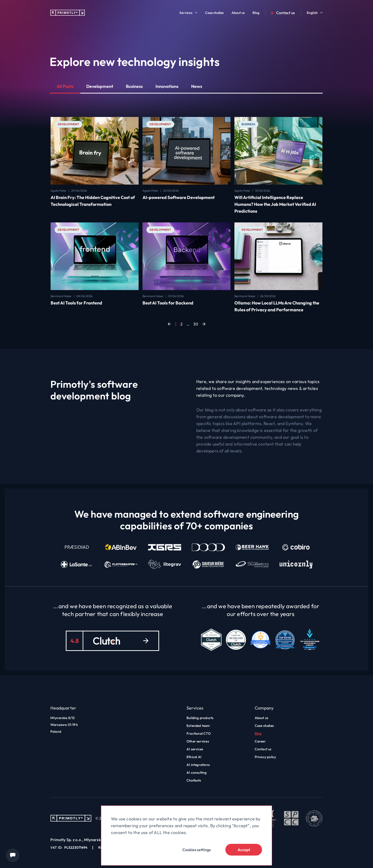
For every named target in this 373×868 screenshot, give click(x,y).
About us (238, 13)
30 (196, 324)
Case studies (214, 13)
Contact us (282, 13)
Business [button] (134, 86)
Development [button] (100, 86)
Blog (256, 13)
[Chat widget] (13, 855)
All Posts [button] (65, 86)
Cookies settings (197, 850)
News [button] (197, 86)
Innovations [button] (167, 86)
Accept (244, 850)
